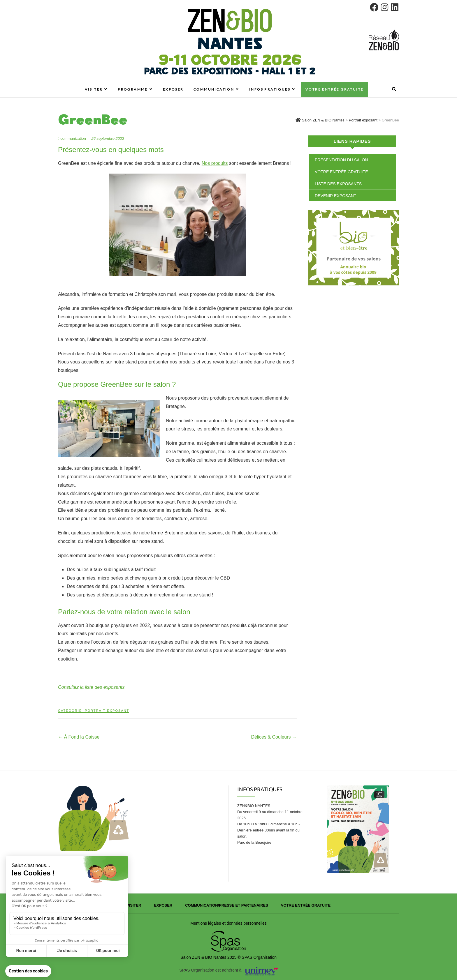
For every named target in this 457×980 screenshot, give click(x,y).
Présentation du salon (341, 160)
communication (72, 138)
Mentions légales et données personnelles (228, 923)
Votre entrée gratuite (334, 89)
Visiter (94, 89)
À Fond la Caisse (79, 737)
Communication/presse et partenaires (227, 905)
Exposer (173, 89)
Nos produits (215, 163)
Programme (133, 89)
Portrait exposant (107, 711)
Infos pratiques (270, 89)
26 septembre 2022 (108, 138)
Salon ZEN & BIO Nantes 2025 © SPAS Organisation (228, 957)
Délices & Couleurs (274, 737)
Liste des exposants (338, 184)
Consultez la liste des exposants (91, 687)
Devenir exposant (335, 196)
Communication (214, 89)
